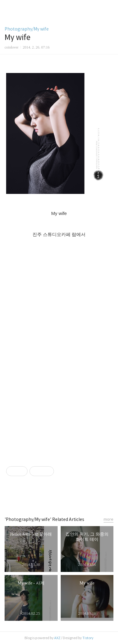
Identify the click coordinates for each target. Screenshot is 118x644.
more (108, 519)
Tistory (88, 638)
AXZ (57, 638)
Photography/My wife (27, 29)
